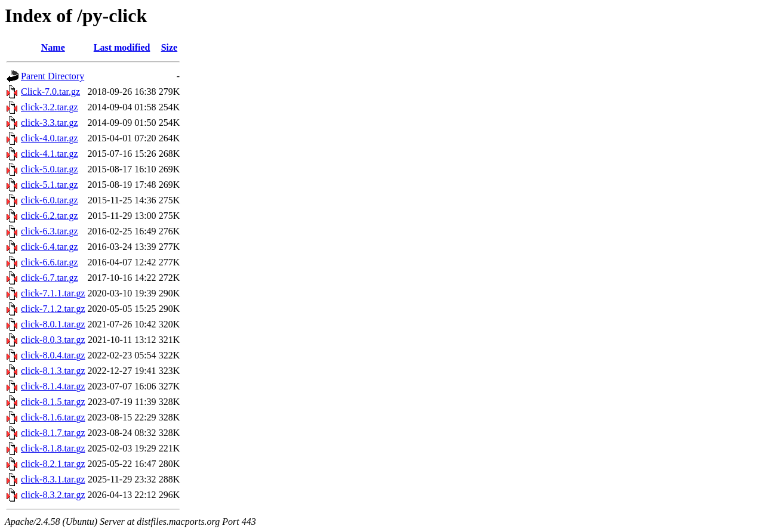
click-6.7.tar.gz (50, 278)
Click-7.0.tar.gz (50, 92)
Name (53, 47)
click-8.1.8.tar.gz (53, 448)
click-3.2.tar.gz (50, 107)
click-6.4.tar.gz (50, 247)
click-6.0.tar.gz (50, 200)
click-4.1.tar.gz (50, 154)
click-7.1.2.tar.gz (53, 309)
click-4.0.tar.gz (50, 138)
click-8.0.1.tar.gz (53, 324)
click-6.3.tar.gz (50, 231)
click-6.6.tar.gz (50, 262)
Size (170, 47)
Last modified (122, 47)
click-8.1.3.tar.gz (53, 371)
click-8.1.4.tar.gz (53, 386)
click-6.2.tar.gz (50, 216)
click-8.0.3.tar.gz (53, 340)
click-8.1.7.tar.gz (53, 433)
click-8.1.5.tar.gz (53, 402)
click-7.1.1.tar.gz (53, 293)
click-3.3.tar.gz (50, 123)
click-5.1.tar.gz (50, 185)
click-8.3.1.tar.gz (53, 479)
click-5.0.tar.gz (50, 169)
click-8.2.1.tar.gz (53, 464)
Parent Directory (53, 76)
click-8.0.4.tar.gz (53, 355)
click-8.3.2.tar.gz (53, 495)
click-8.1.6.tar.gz (53, 417)
